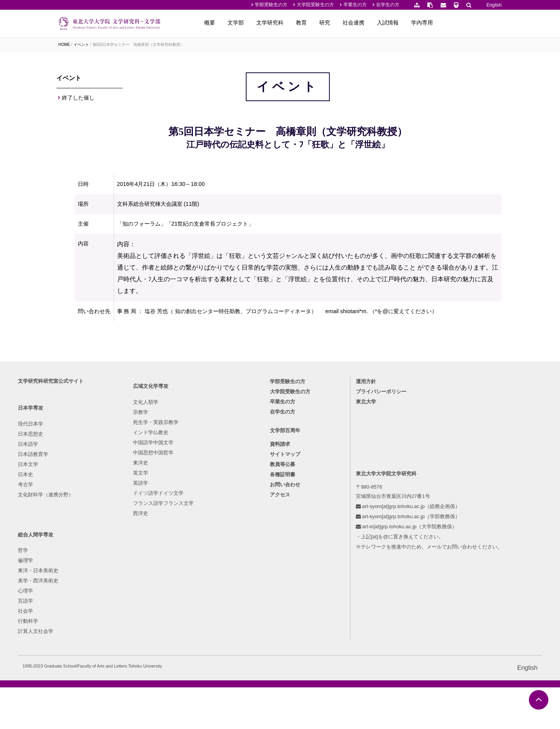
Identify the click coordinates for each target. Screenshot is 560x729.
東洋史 (132, 600)
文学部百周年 (285, 549)
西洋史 (132, 651)
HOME (64, 45)
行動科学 (201, 610)
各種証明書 (283, 593)
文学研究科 (332, 23)
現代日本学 (71, 539)
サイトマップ (285, 573)
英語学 (132, 620)
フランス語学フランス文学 (155, 641)
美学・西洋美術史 (212, 570)
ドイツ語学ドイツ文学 (150, 630)
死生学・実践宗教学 (148, 560)
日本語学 (68, 560)
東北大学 (349, 517)
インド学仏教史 (143, 570)
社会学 (199, 600)
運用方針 (349, 497)
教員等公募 (283, 583)
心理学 (199, 580)
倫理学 (199, 549)
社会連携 (416, 23)
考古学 (66, 600)
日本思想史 (71, 549)
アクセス (280, 613)
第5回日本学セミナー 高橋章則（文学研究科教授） (138, 45)
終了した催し (78, 101)
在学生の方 (388, 5)
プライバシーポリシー (364, 507)
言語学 (199, 590)
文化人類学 (137, 539)
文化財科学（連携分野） (86, 610)
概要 (272, 23)
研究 (387, 23)
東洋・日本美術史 (212, 560)
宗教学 (132, 549)
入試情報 (450, 23)
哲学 (196, 539)
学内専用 (485, 23)
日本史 (66, 590)
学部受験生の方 (271, 5)
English (494, 5)
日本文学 (68, 580)
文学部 (298, 23)
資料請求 (280, 563)
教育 (364, 23)
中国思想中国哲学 (145, 590)
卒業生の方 (355, 5)
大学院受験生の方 (315, 5)
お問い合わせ (285, 603)
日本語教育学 (73, 570)
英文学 (132, 610)
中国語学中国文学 (145, 580)
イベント (81, 45)
